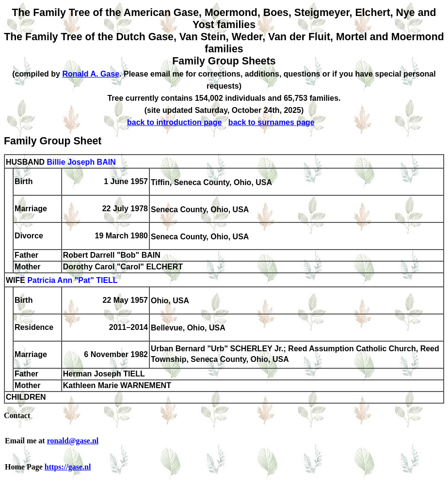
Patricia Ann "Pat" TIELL (72, 281)
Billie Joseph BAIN (81, 162)
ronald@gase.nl (73, 441)
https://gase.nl (68, 467)
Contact (17, 415)
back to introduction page (175, 122)
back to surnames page (272, 122)
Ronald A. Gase (91, 74)
